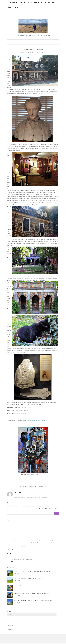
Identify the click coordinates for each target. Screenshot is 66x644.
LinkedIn (45, 420)
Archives (9, 611)
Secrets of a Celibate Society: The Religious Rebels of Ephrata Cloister (32, 593)
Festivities (22, 3)
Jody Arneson (40, 52)
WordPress (41, 639)
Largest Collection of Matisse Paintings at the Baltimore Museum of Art (29, 507)
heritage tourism (22, 42)
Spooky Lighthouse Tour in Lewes (49, 509)
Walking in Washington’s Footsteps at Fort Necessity (28, 579)
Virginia (47, 42)
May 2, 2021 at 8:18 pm (19, 494)
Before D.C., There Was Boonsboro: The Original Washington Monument (33, 601)
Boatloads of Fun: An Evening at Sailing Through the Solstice (30, 586)
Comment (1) (33, 478)
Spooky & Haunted (12, 8)
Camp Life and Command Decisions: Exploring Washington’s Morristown (33, 571)
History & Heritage (33, 3)
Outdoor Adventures (47, 3)
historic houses (33, 42)
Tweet (12, 561)
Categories (10, 629)
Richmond (41, 42)
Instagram (34, 420)
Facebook (25, 420)
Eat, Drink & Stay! (12, 3)
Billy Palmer (18, 492)
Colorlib (32, 639)
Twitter (29, 420)
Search (56, 513)
